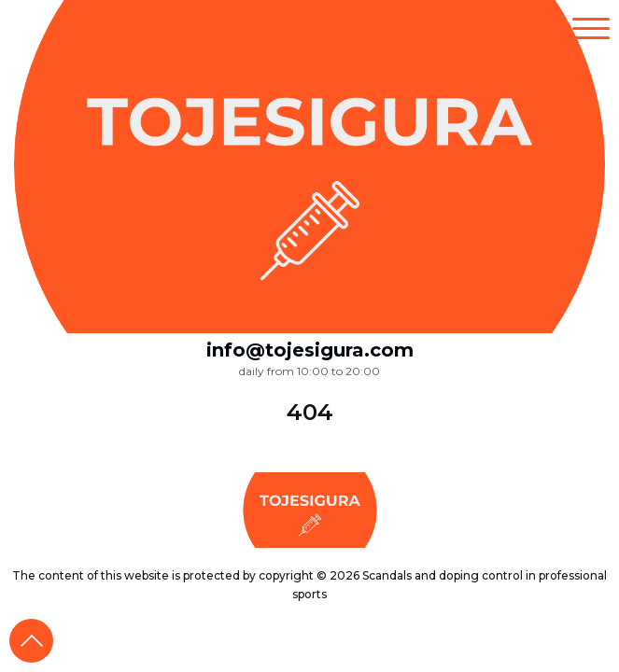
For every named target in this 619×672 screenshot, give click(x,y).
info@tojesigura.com (310, 350)
